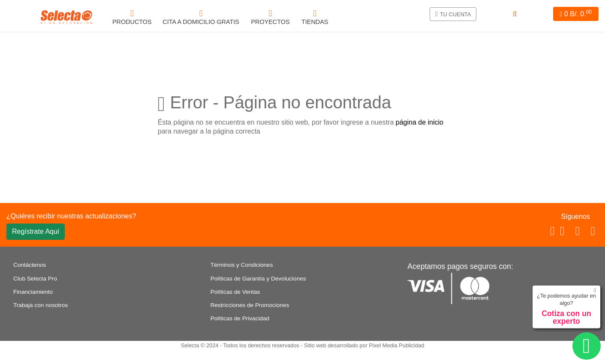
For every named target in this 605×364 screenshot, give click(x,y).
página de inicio (420, 122)
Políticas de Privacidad (240, 318)
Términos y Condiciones (242, 265)
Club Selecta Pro (35, 279)
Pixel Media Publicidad (397, 345)
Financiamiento (33, 292)
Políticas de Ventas (235, 292)
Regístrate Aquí (36, 231)
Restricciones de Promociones (250, 305)
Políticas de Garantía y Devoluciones (258, 279)
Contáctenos (30, 265)
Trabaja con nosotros (41, 305)
